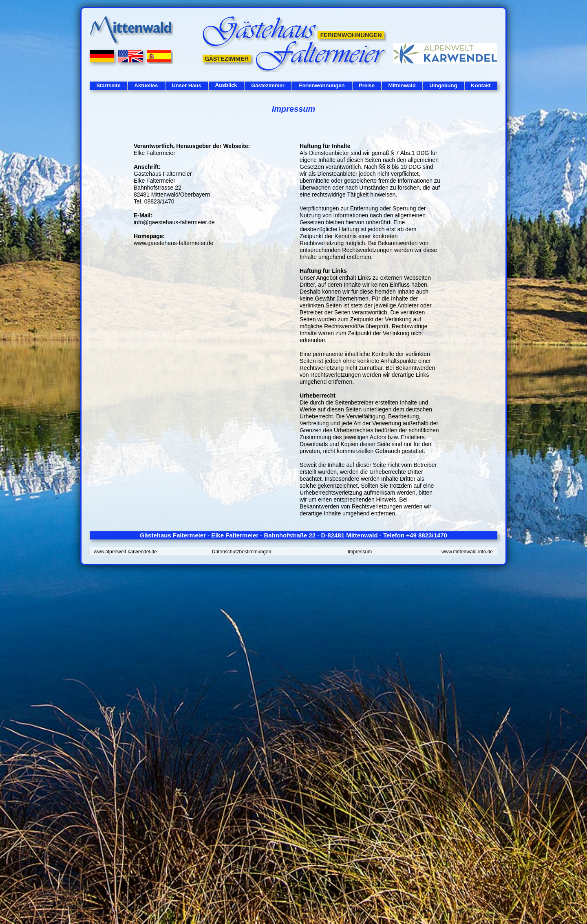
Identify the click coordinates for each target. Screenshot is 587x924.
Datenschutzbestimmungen (242, 552)
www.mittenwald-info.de (467, 552)
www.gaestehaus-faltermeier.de (173, 243)
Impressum (360, 552)
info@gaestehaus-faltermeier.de (174, 222)
